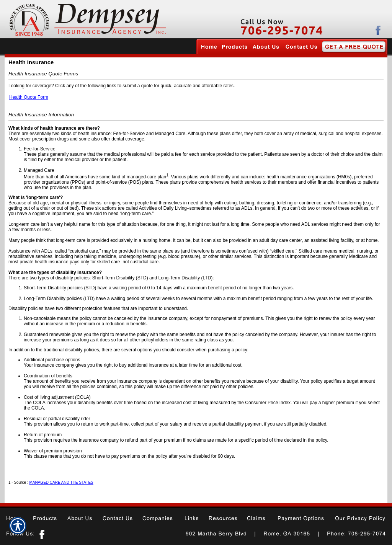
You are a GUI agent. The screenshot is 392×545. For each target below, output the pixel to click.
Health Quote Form (29, 97)
